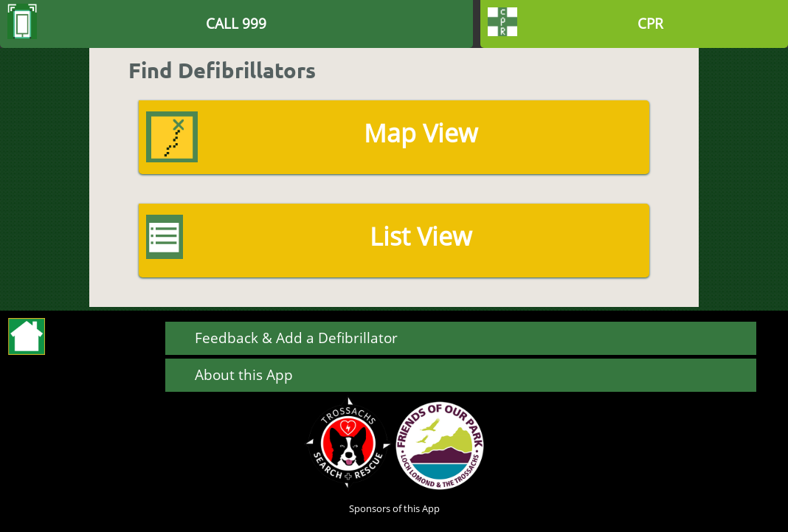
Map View (421, 133)
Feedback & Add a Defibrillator (296, 338)
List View (421, 236)
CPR (650, 24)
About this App (244, 374)
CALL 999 (236, 24)
